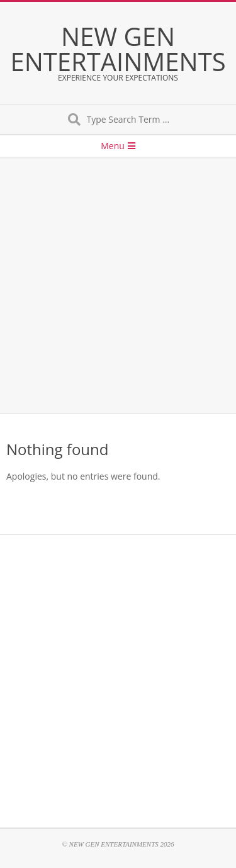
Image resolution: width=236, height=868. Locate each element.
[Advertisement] (118, 286)
